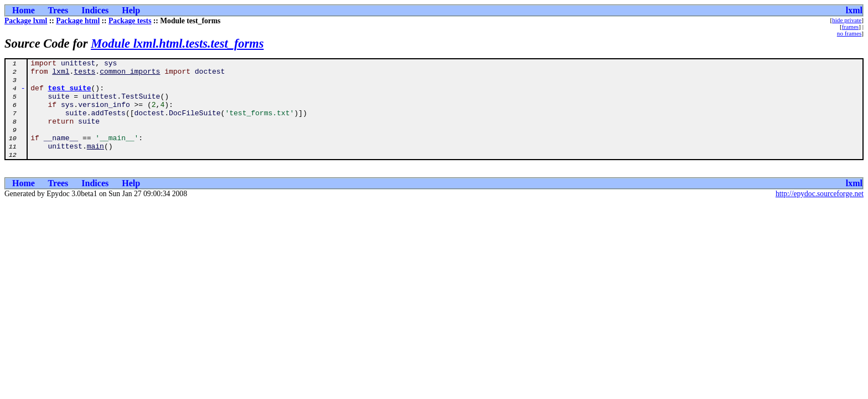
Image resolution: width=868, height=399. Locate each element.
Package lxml (26, 21)
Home (24, 10)
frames (850, 27)
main (95, 164)
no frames (849, 33)
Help (131, 10)
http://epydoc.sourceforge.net (820, 214)
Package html (78, 21)
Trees (58, 10)
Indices (95, 10)
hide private (847, 20)
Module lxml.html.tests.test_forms (177, 44)
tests (84, 74)
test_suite (70, 94)
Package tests (130, 21)
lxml (854, 10)
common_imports (130, 74)
